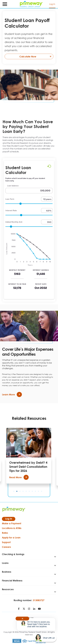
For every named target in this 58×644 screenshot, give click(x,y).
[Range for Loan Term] (29, 204)
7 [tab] (32, 491)
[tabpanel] (29, 456)
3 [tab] (20, 491)
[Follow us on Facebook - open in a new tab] (19, 609)
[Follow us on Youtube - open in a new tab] (39, 609)
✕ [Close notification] (22, 619)
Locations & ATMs (12, 528)
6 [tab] (29, 491)
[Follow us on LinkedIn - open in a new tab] (34, 609)
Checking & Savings (13, 554)
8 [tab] (35, 491)
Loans (5, 563)
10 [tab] (42, 491)
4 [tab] (23, 491)
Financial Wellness (12, 581)
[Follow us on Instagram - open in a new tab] (29, 609)
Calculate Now (36, 56)
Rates (5, 533)
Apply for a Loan (11, 537)
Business (7, 572)
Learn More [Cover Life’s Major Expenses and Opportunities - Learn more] (12, 394)
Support (6, 542)
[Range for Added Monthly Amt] (29, 227)
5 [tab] (26, 491)
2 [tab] (17, 491)
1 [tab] (14, 491)
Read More (19, 477)
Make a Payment (12, 523)
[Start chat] (45, 638)
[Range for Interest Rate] (29, 215)
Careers (6, 547)
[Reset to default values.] (49, 167)
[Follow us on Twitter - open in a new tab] (24, 609)
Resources (8, 589)
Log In (52, 4)
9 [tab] (38, 491)
